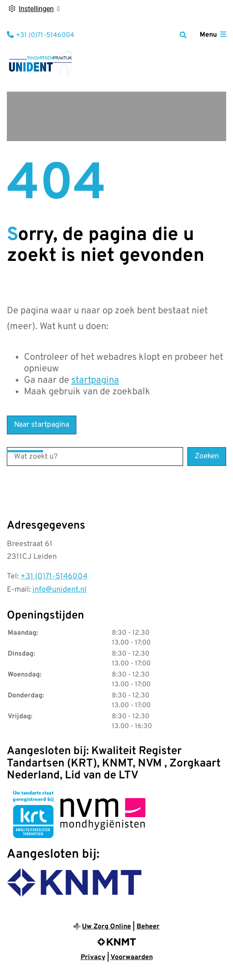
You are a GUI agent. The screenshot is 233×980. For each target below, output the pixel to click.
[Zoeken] (183, 35)
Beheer (148, 927)
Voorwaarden (132, 957)
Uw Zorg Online (106, 927)
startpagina (95, 380)
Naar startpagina (42, 425)
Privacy (93, 957)
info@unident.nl (60, 590)
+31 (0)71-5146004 (54, 577)
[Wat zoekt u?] (95, 457)
